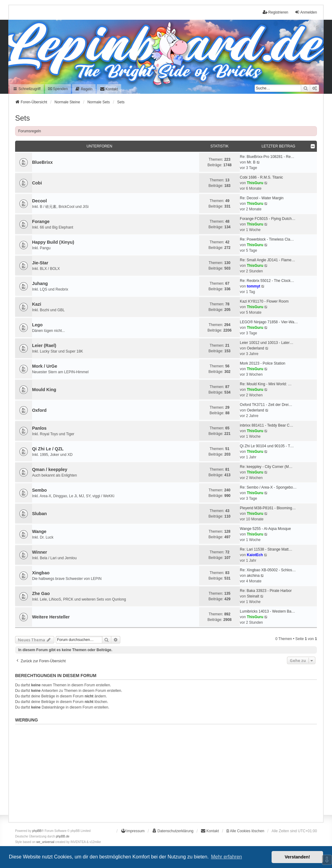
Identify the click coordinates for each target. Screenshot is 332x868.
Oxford (39, 410)
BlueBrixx (42, 162)
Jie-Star (40, 263)
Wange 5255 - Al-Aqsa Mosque (265, 529)
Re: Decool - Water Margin (262, 198)
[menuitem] (84, 89)
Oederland (256, 348)
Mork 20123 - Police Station (262, 363)
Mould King (44, 390)
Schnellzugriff (27, 89)
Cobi (37, 183)
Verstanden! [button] (297, 857)
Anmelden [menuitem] (306, 12)
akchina (253, 576)
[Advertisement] (166, 770)
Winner (40, 552)
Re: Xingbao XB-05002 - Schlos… (268, 570)
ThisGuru (255, 183)
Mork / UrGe (45, 366)
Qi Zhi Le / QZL (48, 449)
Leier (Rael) (44, 345)
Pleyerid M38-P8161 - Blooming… (268, 508)
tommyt (254, 286)
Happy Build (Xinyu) (53, 242)
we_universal (45, 842)
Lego (37, 325)
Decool (39, 201)
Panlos (39, 428)
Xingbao (41, 573)
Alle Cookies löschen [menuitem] (245, 831)
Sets (23, 118)
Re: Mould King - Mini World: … (266, 384)
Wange (39, 531)
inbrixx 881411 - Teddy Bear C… (266, 425)
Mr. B (251, 162)
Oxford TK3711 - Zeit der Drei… (266, 405)
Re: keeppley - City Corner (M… (266, 467)
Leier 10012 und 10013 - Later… (266, 343)
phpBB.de (63, 836)
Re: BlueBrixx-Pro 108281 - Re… (267, 157)
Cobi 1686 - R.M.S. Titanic (261, 177)
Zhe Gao (41, 593)
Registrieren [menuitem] (275, 12)
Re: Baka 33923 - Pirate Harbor (266, 591)
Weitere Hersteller (51, 617)
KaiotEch (255, 555)
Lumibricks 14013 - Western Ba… (267, 611)
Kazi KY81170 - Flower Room (264, 301)
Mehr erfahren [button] (226, 857)
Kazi (37, 304)
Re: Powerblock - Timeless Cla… (267, 239)
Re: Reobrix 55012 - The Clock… (267, 281)
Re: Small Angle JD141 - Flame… (267, 260)
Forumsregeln (30, 131)
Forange (41, 221)
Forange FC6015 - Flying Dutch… (268, 219)
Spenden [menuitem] (58, 89)
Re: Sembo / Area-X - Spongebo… (268, 487)
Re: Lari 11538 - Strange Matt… (266, 549)
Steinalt (253, 596)
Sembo (39, 490)
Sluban (39, 514)
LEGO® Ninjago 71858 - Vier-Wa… (269, 322)
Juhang (40, 283)
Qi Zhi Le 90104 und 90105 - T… (267, 446)
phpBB (37, 831)
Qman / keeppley (50, 469)
